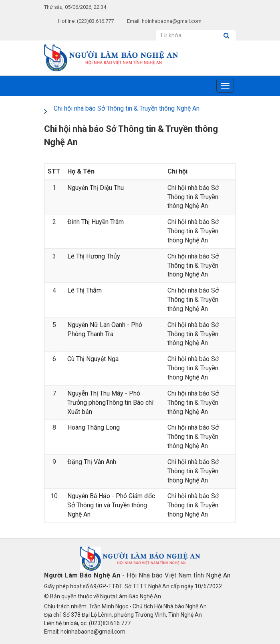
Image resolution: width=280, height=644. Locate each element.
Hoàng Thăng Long (94, 427)
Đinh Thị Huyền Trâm (96, 222)
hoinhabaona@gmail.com (172, 21)
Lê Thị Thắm (85, 290)
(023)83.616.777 (95, 21)
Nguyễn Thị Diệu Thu (96, 188)
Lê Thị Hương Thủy (94, 256)
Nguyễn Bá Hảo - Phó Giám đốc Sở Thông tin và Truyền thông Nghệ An (111, 505)
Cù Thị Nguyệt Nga (93, 359)
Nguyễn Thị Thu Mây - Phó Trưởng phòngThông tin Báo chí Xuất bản (110, 403)
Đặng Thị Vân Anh (92, 462)
